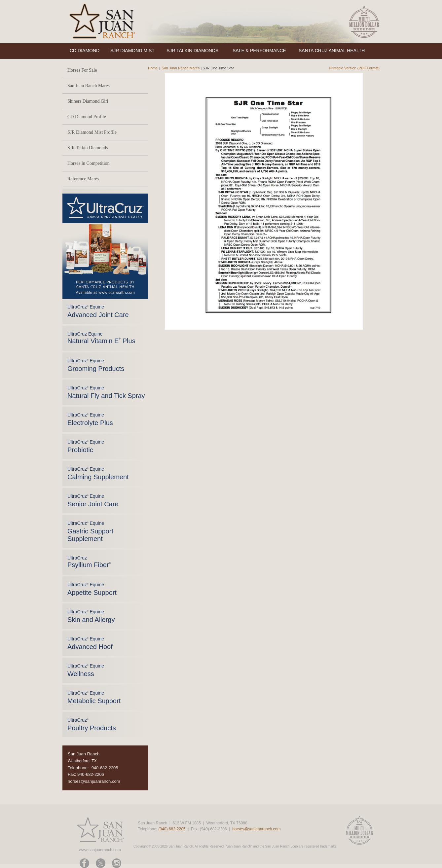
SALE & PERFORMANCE (259, 51)
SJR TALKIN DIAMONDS (192, 51)
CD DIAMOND (85, 51)
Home (153, 68)
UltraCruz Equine (101, 338)
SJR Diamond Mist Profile (92, 132)
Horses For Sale (82, 70)
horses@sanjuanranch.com (94, 781)
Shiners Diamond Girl (88, 101)
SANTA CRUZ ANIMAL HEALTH (332, 51)
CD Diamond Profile (87, 117)
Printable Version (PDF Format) (354, 68)
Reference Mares (83, 179)
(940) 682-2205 (172, 829)
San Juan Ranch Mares (89, 86)
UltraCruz (89, 562)
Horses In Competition (89, 163)
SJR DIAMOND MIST (132, 51)
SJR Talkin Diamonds (88, 148)
